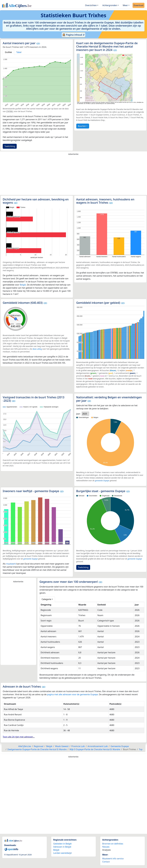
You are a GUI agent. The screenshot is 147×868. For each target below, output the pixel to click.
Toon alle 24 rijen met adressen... (19, 737)
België (23, 285)
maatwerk (11, 564)
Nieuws (106, 847)
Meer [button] (125, 5)
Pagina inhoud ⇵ (73, 35)
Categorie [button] (46, 599)
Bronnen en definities (113, 844)
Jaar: (78, 414)
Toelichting (10, 146)
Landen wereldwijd (62, 853)
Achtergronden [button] (110, 5)
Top (141, 749)
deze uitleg (37, 349)
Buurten (82, 126)
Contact (106, 862)
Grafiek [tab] (8, 52)
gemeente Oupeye (102, 481)
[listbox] (85, 414)
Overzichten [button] (91, 5)
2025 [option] (85, 414)
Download (138, 5)
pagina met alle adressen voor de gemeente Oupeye (72, 694)
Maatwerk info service (113, 859)
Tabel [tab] (19, 52)
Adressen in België (62, 847)
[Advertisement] (73, 176)
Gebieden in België (62, 844)
